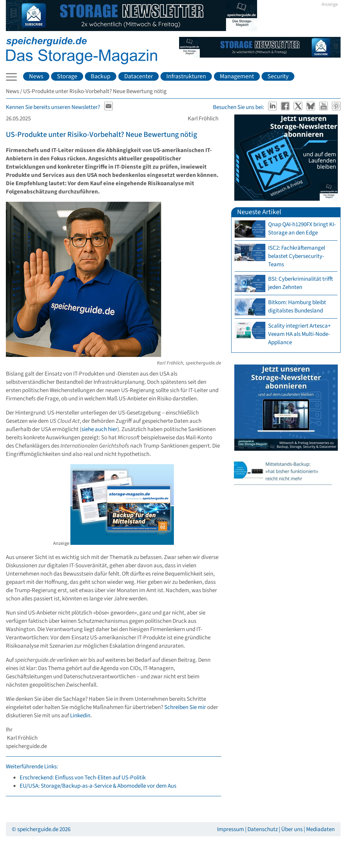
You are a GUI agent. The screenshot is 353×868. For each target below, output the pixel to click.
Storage (67, 76)
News (36, 76)
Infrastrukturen (186, 76)
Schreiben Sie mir (185, 707)
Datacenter (139, 76)
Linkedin (80, 716)
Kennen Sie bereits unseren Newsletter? (53, 107)
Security (278, 76)
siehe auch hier (99, 429)
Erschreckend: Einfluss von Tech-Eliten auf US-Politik (83, 778)
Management (237, 76)
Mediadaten (320, 829)
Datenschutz (263, 829)
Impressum (231, 829)
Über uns (292, 829)
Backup (101, 76)
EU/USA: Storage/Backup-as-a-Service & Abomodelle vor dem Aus (98, 786)
